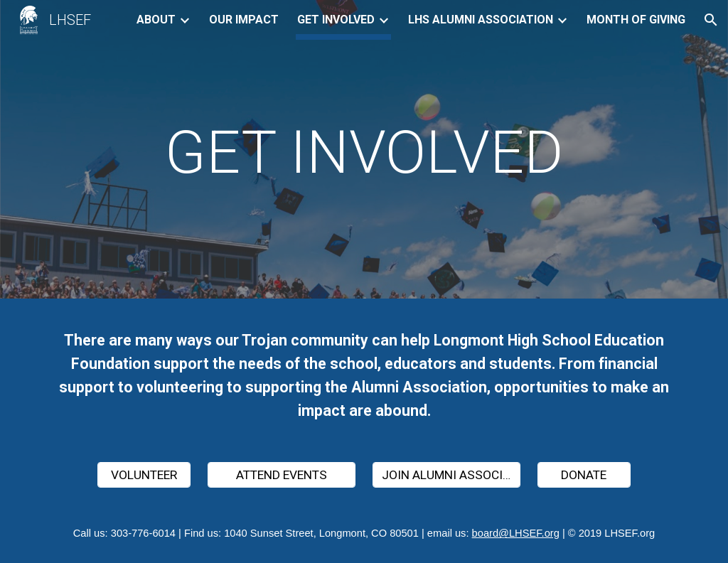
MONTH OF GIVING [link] (636, 20)
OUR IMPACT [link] (244, 20)
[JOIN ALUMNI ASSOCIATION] (447, 475)
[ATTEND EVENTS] (282, 475)
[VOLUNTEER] (144, 475)
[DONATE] (584, 475)
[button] (711, 20)
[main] (364, 152)
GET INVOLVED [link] (336, 20)
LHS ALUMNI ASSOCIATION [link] (481, 20)
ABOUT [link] (156, 20)
